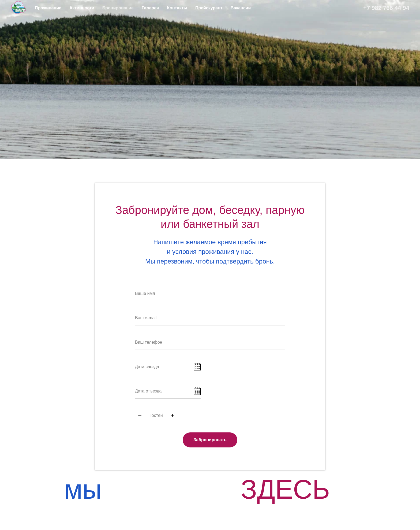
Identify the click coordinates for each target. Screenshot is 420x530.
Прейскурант (209, 8)
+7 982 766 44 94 (386, 8)
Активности (82, 8)
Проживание (48, 8)
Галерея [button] (150, 8)
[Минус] (140, 416)
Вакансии (241, 8)
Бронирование (118, 8)
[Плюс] (172, 416)
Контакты (177, 8)
